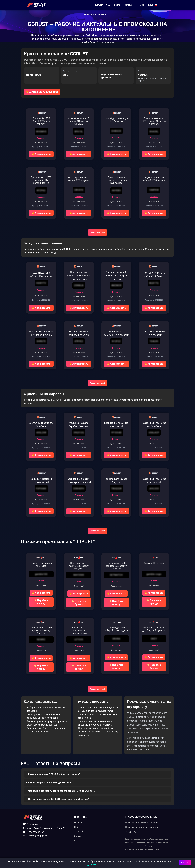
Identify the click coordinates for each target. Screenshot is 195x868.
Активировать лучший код (42, 91)
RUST (142, 5)
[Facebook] (126, 836)
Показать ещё (97, 232)
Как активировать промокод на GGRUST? (51, 785)
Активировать (41, 153)
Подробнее (90, 864)
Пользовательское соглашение (142, 826)
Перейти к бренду (41, 604)
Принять (185, 863)
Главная (100, 5)
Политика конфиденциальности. (142, 830)
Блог (151, 5)
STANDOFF (130, 5)
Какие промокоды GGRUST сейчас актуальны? (54, 776)
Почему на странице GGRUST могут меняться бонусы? (58, 801)
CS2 (108, 5)
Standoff (79, 835)
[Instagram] (135, 836)
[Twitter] (130, 836)
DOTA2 (118, 5)
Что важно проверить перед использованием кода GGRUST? (62, 793)
